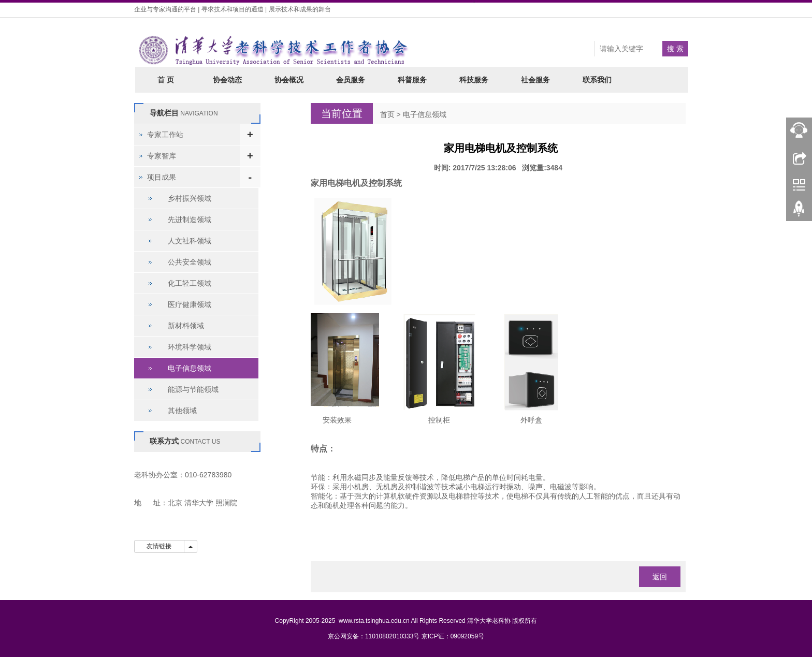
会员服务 (351, 80)
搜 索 (675, 49)
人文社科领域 (190, 241)
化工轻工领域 (190, 283)
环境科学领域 (190, 347)
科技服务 (474, 80)
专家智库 (162, 156)
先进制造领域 (190, 220)
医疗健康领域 (190, 304)
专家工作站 (165, 135)
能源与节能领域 (193, 389)
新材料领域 (186, 326)
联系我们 (597, 80)
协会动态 (227, 80)
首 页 (166, 80)
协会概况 (289, 80)
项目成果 (162, 177)
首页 (387, 114)
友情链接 (159, 546)
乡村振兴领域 (190, 198)
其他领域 (182, 411)
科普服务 (412, 80)
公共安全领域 (190, 262)
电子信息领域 (425, 114)
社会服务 (535, 80)
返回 (660, 577)
